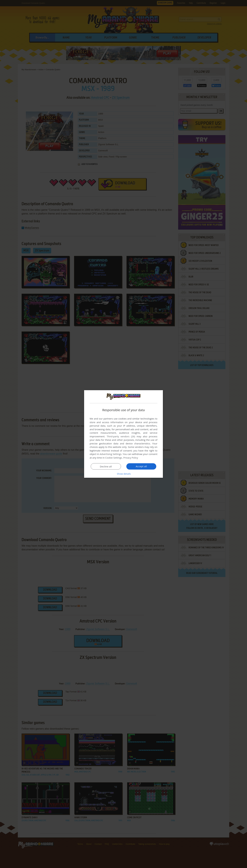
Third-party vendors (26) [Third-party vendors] (121, 436)
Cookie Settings (114, 458)
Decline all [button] (106, 466)
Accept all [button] (141, 466)
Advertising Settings (111, 454)
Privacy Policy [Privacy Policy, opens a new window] (131, 458)
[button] (123, 474)
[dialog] (123, 434)
